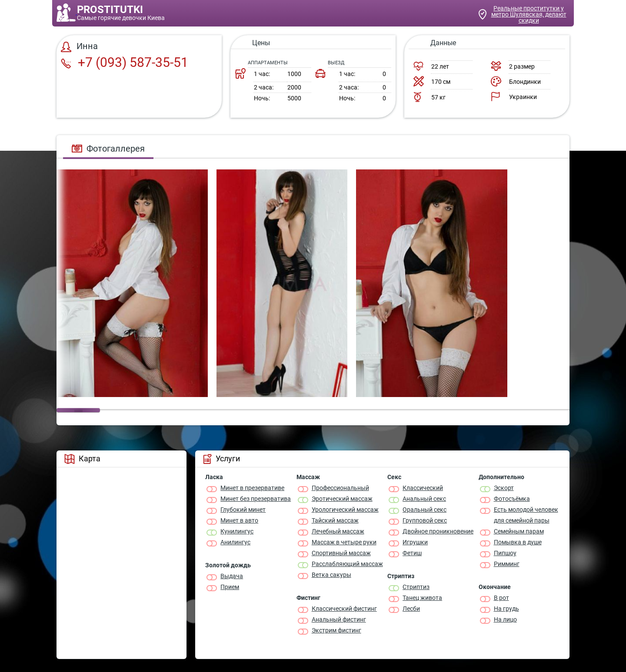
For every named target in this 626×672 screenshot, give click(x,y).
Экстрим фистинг (336, 630)
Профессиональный (340, 488)
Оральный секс (425, 510)
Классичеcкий (423, 488)
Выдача (232, 576)
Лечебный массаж (338, 531)
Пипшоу (505, 553)
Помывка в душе (518, 542)
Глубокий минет (243, 510)
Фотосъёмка (512, 499)
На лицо (505, 619)
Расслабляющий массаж (347, 564)
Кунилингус (237, 531)
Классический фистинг (344, 609)
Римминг (507, 564)
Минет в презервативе (252, 488)
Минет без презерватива (256, 499)
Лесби (411, 609)
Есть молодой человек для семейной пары (526, 515)
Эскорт (504, 488)
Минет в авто (239, 520)
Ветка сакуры (331, 575)
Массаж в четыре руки (344, 542)
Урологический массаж (345, 510)
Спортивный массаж (341, 553)
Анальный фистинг (339, 619)
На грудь (506, 609)
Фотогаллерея (108, 149)
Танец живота (422, 598)
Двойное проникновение (438, 531)
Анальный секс (424, 499)
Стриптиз (416, 587)
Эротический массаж (342, 499)
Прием (230, 587)
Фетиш (412, 553)
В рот (501, 598)
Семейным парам (519, 531)
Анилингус (235, 542)
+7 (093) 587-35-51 (125, 62)
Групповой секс (425, 520)
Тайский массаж (335, 520)
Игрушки (415, 542)
